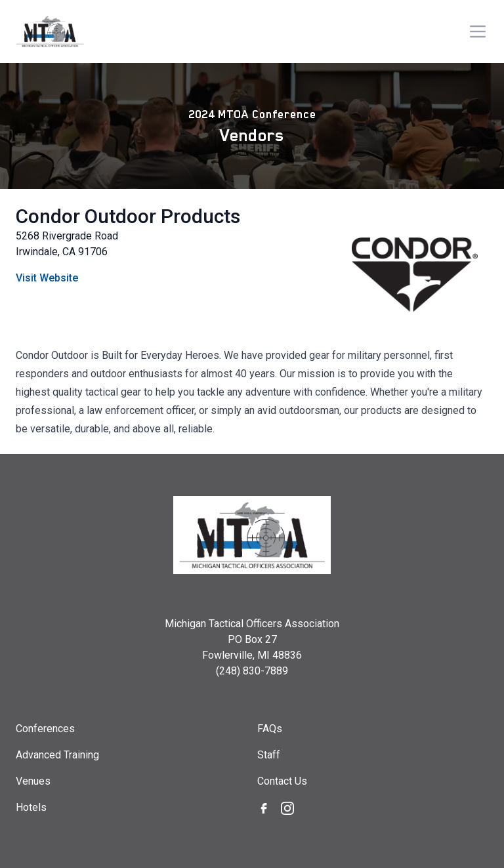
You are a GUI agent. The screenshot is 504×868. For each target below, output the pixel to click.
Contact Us (282, 781)
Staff (269, 755)
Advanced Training (57, 755)
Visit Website (47, 278)
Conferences (45, 729)
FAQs (270, 729)
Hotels (31, 807)
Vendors (252, 135)
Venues (33, 781)
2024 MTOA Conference (252, 114)
